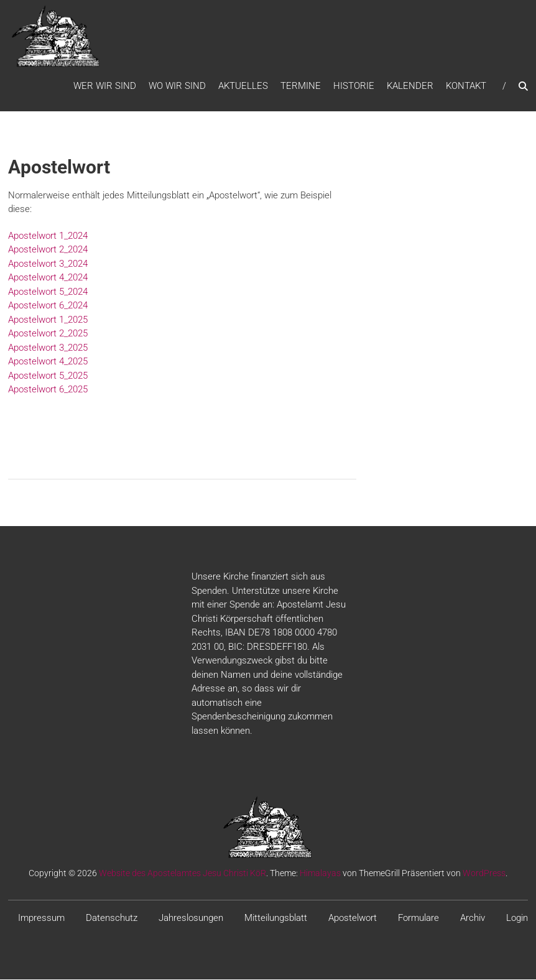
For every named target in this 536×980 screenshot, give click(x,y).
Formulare (418, 919)
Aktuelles (243, 86)
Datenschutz (112, 919)
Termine (301, 86)
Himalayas (320, 874)
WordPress (484, 874)
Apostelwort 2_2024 (48, 251)
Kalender (410, 86)
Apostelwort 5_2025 (48, 376)
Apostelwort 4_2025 (48, 363)
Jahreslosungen (191, 919)
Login (517, 919)
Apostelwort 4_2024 (48, 279)
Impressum (41, 919)
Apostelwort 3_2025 (48, 348)
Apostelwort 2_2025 (48, 335)
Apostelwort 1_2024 (48, 236)
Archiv (473, 919)
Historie (354, 86)
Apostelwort (353, 919)
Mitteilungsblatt (276, 919)
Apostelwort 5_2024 (48, 292)
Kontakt (466, 86)
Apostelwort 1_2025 (48, 320)
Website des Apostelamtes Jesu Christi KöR (183, 874)
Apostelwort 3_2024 (48, 264)
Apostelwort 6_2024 (48, 307)
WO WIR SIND (177, 86)
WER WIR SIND (105, 86)
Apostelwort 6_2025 (48, 391)
